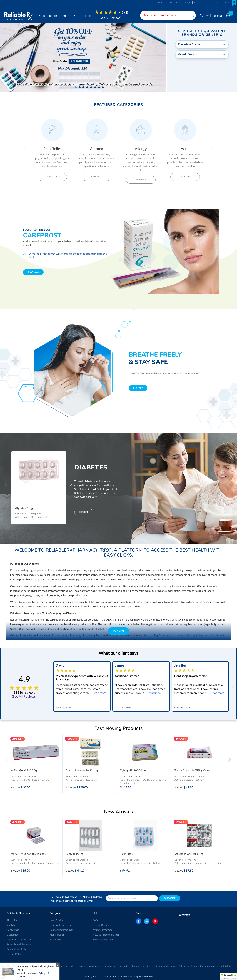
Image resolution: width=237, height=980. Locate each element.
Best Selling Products (61, 930)
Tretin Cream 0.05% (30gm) (193, 771)
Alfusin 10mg (74, 854)
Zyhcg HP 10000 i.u (133, 771)
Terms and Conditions (18, 939)
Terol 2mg (127, 854)
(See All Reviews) (111, 18)
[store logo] (18, 15)
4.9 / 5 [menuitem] (124, 13)
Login (206, 16)
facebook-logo (139, 921)
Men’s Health (57, 935)
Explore (52, 177)
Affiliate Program (102, 930)
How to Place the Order (106, 935)
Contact (160, 3)
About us (175, 3)
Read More (118, 632)
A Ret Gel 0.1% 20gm (25, 771)
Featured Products (60, 925)
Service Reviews (102, 925)
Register (217, 16)
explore (138, 389)
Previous (25, 149)
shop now (33, 273)
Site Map (11, 925)
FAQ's (96, 920)
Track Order (222, 3)
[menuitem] (73, 18)
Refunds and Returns (18, 944)
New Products (57, 920)
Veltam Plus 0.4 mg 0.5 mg (29, 854)
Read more (101, 693)
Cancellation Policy (17, 949)
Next (212, 149)
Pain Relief (55, 939)
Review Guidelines (103, 939)
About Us (12, 920)
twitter (147, 921)
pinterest (155, 921)
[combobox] (166, 15)
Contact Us (13, 930)
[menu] (83, 18)
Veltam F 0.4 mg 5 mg (189, 854)
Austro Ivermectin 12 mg (82, 771)
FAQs (188, 3)
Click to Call (202, 3)
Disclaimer (12, 935)
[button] (76, 88)
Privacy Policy (14, 954)
